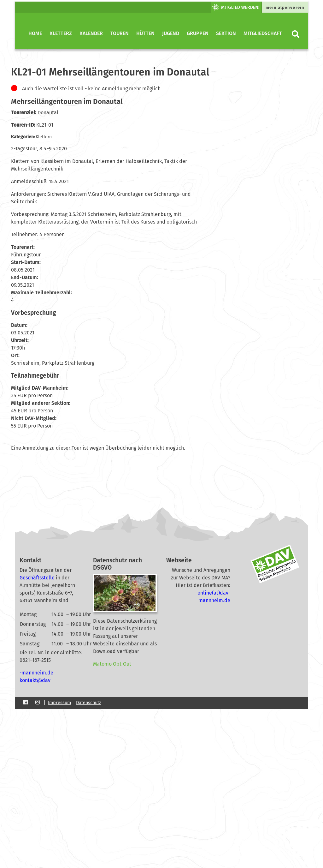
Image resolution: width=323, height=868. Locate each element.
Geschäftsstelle (37, 578)
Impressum (59, 703)
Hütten (145, 33)
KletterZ (61, 33)
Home (35, 33)
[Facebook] (26, 703)
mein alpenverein (285, 7)
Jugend (171, 33)
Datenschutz (88, 703)
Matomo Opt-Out (112, 664)
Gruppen (198, 33)
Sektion (226, 33)
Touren (120, 33)
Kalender (91, 33)
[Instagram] (38, 703)
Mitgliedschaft (263, 33)
